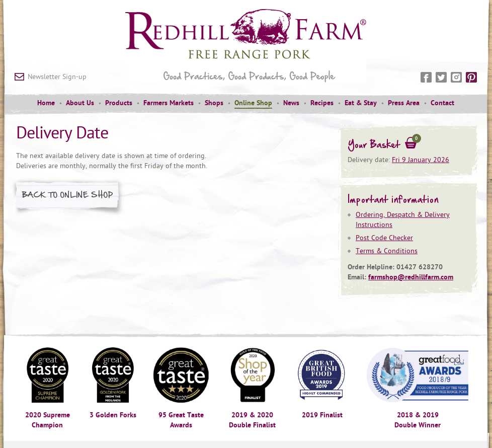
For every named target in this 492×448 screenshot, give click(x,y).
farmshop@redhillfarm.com (411, 277)
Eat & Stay (361, 103)
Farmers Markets (169, 103)
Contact (442, 103)
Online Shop (253, 103)
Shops (214, 103)
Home (46, 103)
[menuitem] (46, 104)
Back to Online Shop (68, 195)
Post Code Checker (384, 238)
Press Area (404, 103)
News (291, 103)
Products (119, 103)
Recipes (322, 103)
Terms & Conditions (387, 251)
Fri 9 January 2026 (421, 160)
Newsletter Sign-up (57, 77)
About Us (80, 103)
